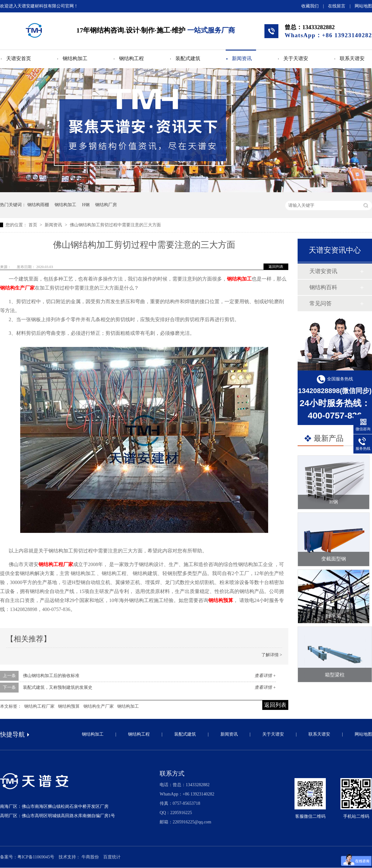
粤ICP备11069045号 (36, 857)
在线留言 (337, 6)
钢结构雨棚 (38, 205)
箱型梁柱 (335, 675)
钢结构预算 (221, 600)
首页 (33, 225)
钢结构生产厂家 (17, 288)
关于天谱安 (296, 58)
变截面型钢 (334, 559)
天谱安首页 (19, 58)
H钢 (86, 205)
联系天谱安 (352, 58)
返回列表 (276, 267)
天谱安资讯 (323, 271)
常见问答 (321, 303)
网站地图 (363, 6)
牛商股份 (90, 857)
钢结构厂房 (106, 205)
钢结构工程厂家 (56, 564)
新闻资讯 (242, 58)
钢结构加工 (75, 58)
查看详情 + (265, 676)
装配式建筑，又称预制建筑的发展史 (58, 687)
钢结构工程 (131, 58)
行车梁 (334, 616)
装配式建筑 (188, 58)
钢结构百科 (323, 287)
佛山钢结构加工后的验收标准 (51, 676)
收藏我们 (310, 6)
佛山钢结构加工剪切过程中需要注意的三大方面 (115, 225)
